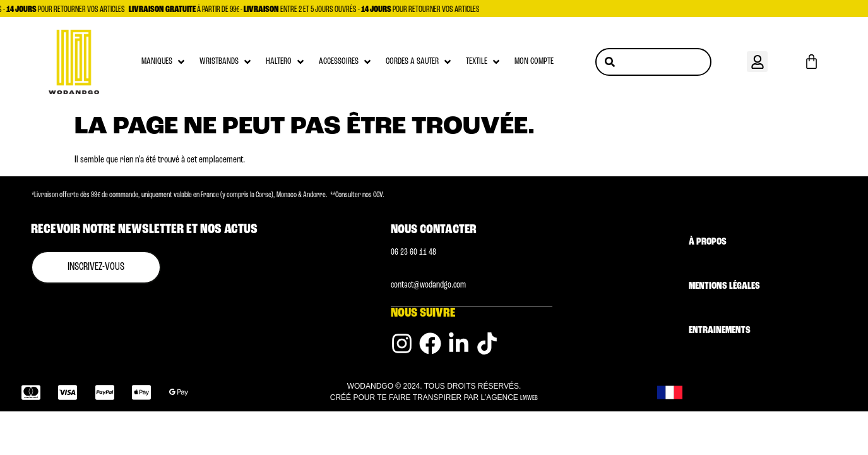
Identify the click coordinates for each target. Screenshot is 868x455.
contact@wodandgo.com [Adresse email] (428, 285)
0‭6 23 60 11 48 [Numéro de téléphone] (413, 252)
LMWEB (529, 397)
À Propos (708, 242)
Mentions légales (724, 286)
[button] (757, 62)
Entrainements (720, 331)
